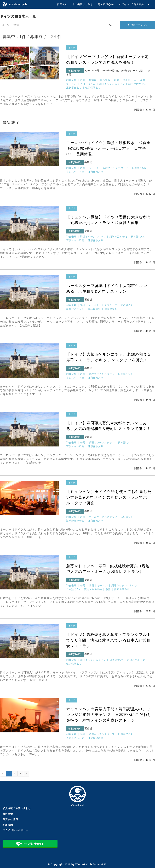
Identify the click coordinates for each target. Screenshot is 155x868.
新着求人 (62, 4)
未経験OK (126, 305)
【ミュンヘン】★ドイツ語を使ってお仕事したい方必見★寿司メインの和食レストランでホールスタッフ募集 (109, 497)
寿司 (83, 80)
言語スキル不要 (75, 172)
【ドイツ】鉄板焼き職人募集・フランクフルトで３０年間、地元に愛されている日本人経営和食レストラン (109, 640)
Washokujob (15, 4)
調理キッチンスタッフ (112, 84)
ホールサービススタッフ (103, 305)
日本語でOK (139, 168)
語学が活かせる (137, 84)
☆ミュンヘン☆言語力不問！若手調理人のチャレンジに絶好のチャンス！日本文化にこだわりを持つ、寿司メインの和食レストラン (109, 715)
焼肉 (117, 80)
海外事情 (8, 814)
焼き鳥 (126, 80)
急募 (108, 589)
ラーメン (71, 84)
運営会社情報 (10, 819)
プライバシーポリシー (15, 830)
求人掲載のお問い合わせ (17, 808)
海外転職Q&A (106, 4)
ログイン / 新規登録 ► (134, 4)
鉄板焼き (105, 80)
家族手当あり (74, 88)
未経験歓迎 (94, 309)
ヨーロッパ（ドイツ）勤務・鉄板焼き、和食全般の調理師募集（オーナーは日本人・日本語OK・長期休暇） (108, 148)
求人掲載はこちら (83, 4)
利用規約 (8, 825)
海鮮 (143, 80)
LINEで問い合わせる (30, 843)
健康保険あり (93, 88)
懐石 (91, 585)
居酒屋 (93, 80)
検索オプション (137, 25)
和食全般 (71, 80)
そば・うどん (88, 84)
